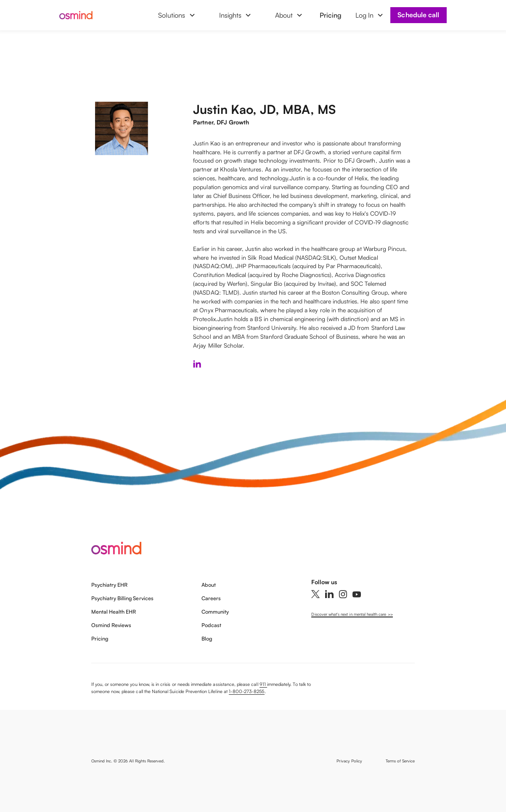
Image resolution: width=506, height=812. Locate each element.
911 (263, 684)
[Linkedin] (329, 594)
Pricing (331, 15)
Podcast (211, 625)
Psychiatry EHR (110, 585)
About (209, 585)
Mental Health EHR (114, 612)
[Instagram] (343, 594)
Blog (207, 638)
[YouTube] (357, 594)
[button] (177, 15)
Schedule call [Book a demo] (418, 15)
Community (215, 612)
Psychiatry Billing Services (122, 598)
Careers (211, 598)
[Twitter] (315, 594)
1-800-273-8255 (247, 691)
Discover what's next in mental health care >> (352, 614)
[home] (83, 15)
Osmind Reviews (111, 625)
